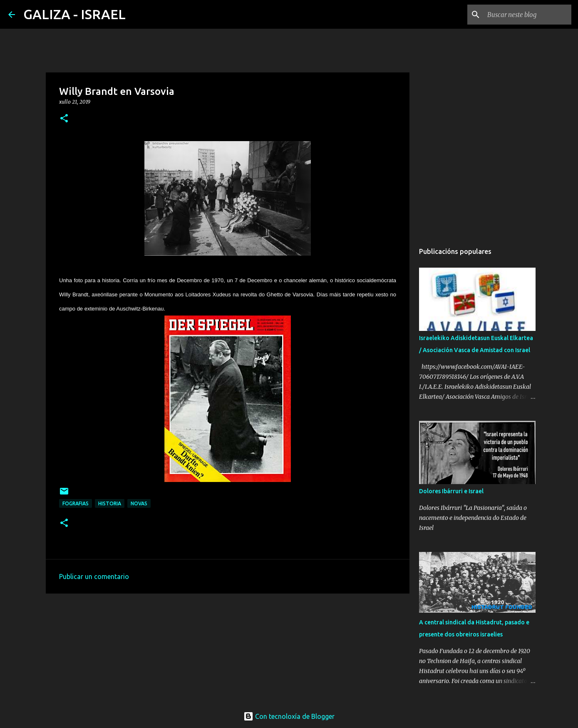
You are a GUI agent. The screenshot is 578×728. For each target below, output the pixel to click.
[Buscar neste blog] (528, 15)
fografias (76, 503)
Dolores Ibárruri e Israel (451, 491)
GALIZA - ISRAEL (74, 14)
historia (110, 503)
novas (139, 503)
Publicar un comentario (94, 576)
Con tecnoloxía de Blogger (289, 716)
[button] (64, 119)
